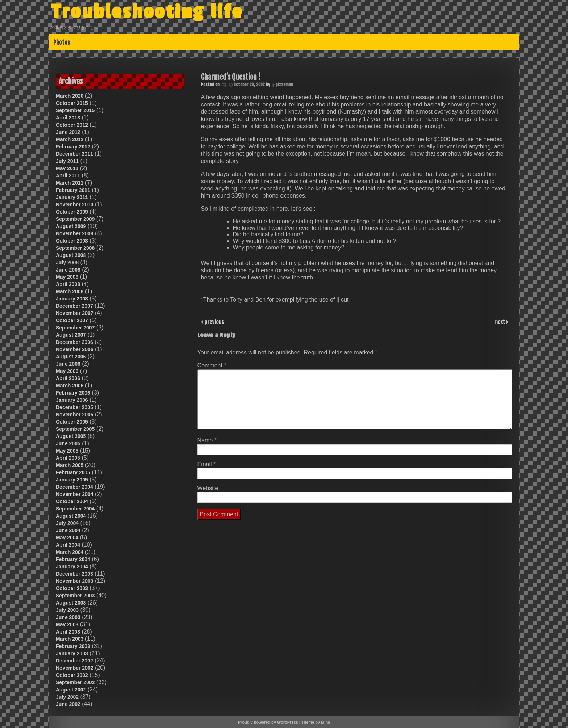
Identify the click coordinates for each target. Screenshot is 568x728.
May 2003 (67, 624)
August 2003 (71, 603)
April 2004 (68, 545)
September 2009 (75, 219)
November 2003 (75, 581)
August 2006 (71, 357)
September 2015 (75, 110)
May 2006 (67, 371)
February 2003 (73, 646)
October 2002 (72, 675)
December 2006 (74, 342)
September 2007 (75, 328)
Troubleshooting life (147, 12)
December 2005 (74, 407)
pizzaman (284, 85)
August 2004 (71, 516)
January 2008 (72, 299)
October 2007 (72, 320)
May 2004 (67, 538)
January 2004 (72, 567)
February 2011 (73, 190)
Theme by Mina (316, 722)
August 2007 (71, 335)
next (501, 321)
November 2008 (75, 233)
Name (207, 440)
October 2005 (72, 422)
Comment (212, 365)
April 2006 (68, 378)
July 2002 (67, 697)
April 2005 (68, 458)
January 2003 (72, 653)
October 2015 (72, 103)
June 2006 (68, 364)
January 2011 (72, 197)
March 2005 (70, 465)
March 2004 (70, 552)
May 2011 (67, 168)
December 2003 (74, 574)
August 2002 (71, 690)
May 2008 (67, 277)
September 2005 (75, 429)
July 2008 (67, 262)
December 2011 (74, 154)
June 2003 (68, 617)
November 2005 (75, 415)
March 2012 (70, 139)
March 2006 (70, 386)
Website (208, 488)
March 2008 (70, 291)
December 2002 (74, 661)
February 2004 (73, 559)
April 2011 (68, 176)
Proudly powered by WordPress (268, 722)
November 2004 (75, 494)
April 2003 (68, 632)
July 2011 (67, 161)
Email (207, 464)
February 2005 (73, 472)
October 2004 (72, 501)
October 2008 (72, 241)
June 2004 (68, 530)
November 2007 (75, 313)
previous (214, 321)
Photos (62, 42)
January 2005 (72, 480)
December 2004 (74, 487)
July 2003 (67, 610)
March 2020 (70, 96)
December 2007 (74, 306)
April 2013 (68, 118)
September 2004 (75, 509)
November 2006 (75, 349)
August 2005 (71, 436)
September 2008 (75, 248)
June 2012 (68, 132)
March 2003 (70, 639)
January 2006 (72, 400)
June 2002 (68, 704)
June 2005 (68, 443)
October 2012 (72, 125)
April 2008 (68, 284)
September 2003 (75, 596)
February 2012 (73, 147)
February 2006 (73, 393)
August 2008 (71, 255)
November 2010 (75, 205)
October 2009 (72, 212)
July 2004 (67, 523)
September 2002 (75, 682)
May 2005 (67, 451)
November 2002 (75, 668)
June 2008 (68, 270)
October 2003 (72, 588)
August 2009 (71, 226)
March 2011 (70, 183)
